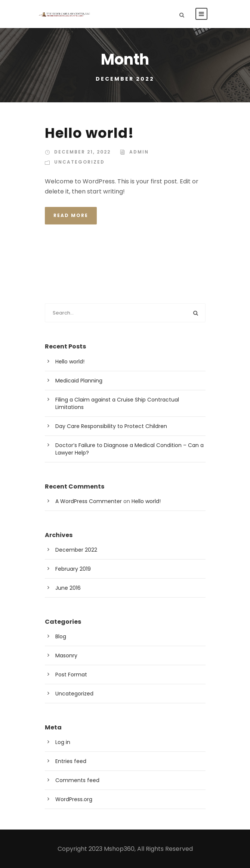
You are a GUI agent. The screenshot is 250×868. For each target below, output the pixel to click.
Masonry (66, 655)
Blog (61, 636)
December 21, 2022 (82, 152)
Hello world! (89, 133)
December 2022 (76, 550)
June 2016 (68, 588)
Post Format (71, 675)
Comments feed (77, 780)
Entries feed (71, 761)
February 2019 (73, 569)
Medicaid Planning (79, 381)
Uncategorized (79, 162)
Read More (71, 215)
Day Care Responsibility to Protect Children (111, 426)
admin (139, 152)
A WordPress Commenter (89, 501)
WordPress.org (74, 799)
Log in (63, 742)
